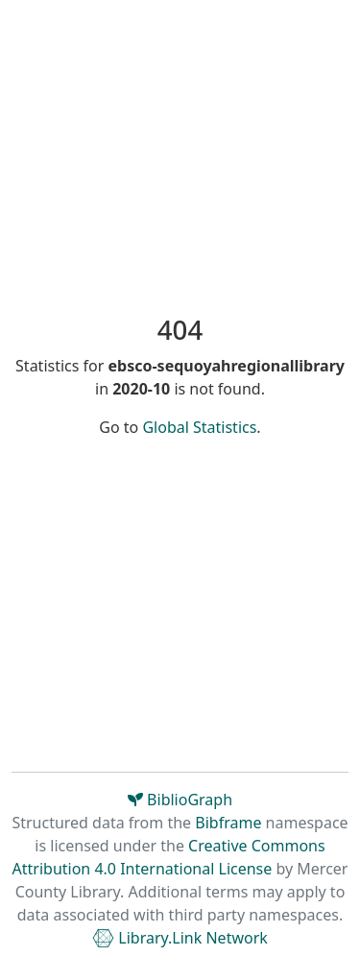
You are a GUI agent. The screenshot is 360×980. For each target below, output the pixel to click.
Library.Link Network (180, 938)
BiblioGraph (180, 800)
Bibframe (228, 823)
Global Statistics (199, 427)
